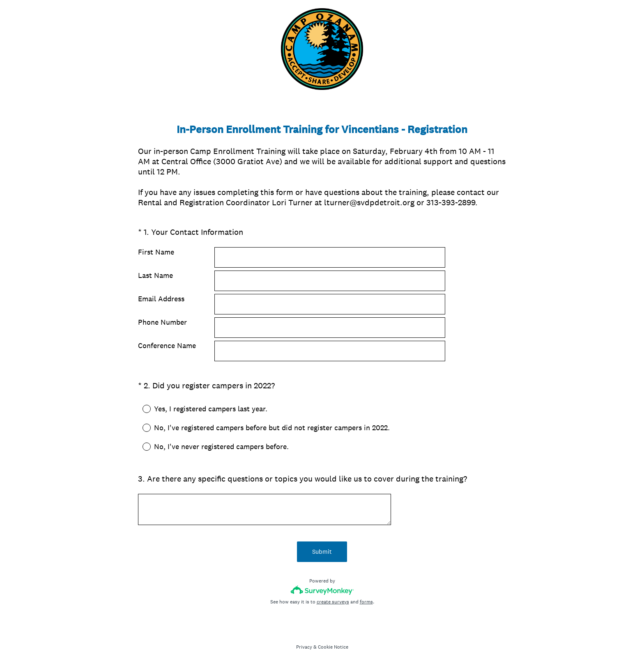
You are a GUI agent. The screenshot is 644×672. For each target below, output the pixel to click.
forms (366, 602)
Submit (322, 552)
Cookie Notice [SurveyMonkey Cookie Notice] (333, 647)
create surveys (333, 602)
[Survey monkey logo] (322, 590)
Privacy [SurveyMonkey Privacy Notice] (304, 647)
